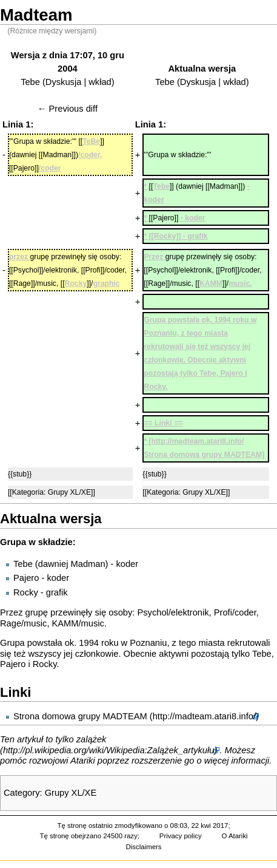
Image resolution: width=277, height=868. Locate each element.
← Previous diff (68, 109)
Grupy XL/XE (71, 793)
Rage (11, 623)
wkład (100, 82)
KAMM (65, 623)
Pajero (26, 578)
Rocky (26, 592)
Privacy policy (181, 836)
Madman (88, 564)
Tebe (30, 82)
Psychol (152, 612)
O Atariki (235, 836)
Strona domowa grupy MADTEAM (80, 716)
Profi (223, 612)
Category (22, 793)
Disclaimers (144, 847)
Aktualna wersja (202, 69)
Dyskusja (63, 82)
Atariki (83, 761)
